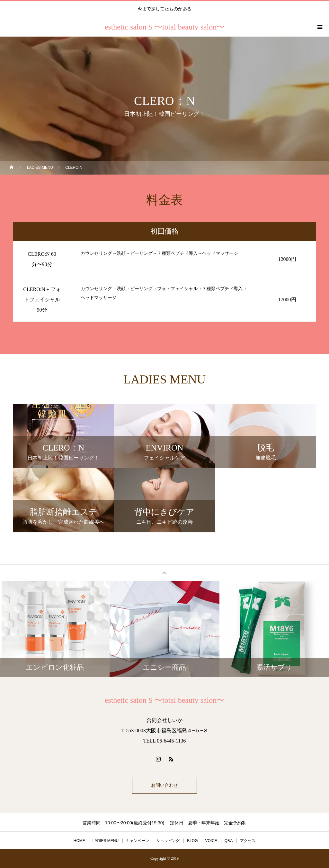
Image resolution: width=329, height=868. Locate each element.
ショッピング (168, 841)
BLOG (192, 841)
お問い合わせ (164, 785)
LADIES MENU (106, 841)
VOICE (211, 841)
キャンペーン (138, 841)
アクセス (248, 841)
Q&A (229, 841)
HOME (79, 841)
